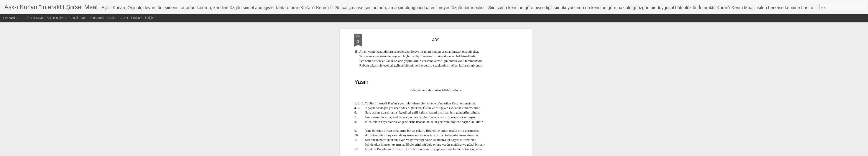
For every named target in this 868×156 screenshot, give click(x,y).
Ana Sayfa (37, 18)
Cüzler (124, 18)
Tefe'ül (74, 18)
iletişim (150, 18)
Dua (84, 18)
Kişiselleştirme (56, 18)
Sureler (111, 18)
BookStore (96, 18)
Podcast (137, 18)
